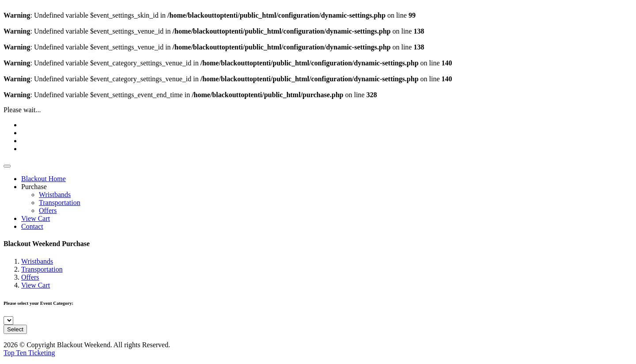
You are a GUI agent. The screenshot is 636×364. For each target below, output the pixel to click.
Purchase (34, 187)
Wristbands (55, 195)
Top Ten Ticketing (29, 353)
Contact (32, 226)
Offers (48, 210)
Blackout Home (44, 179)
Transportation (60, 203)
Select (15, 329)
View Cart (36, 218)
